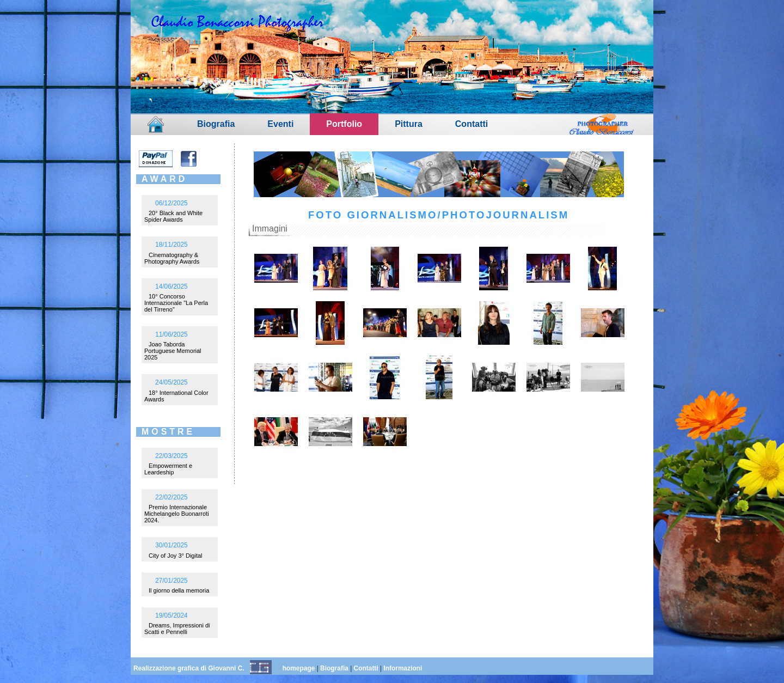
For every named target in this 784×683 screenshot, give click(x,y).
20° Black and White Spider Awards (173, 216)
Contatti (471, 124)
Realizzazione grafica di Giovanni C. (189, 668)
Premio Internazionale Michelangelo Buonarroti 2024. (177, 514)
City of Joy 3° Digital (176, 556)
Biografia (216, 124)
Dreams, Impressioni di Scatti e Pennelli (177, 629)
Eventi (280, 124)
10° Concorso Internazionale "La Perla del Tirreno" (176, 303)
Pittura (409, 124)
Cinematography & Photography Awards (172, 258)
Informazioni (403, 668)
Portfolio (344, 124)
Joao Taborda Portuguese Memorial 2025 (173, 351)
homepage (299, 668)
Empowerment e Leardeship (168, 469)
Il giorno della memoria (179, 590)
